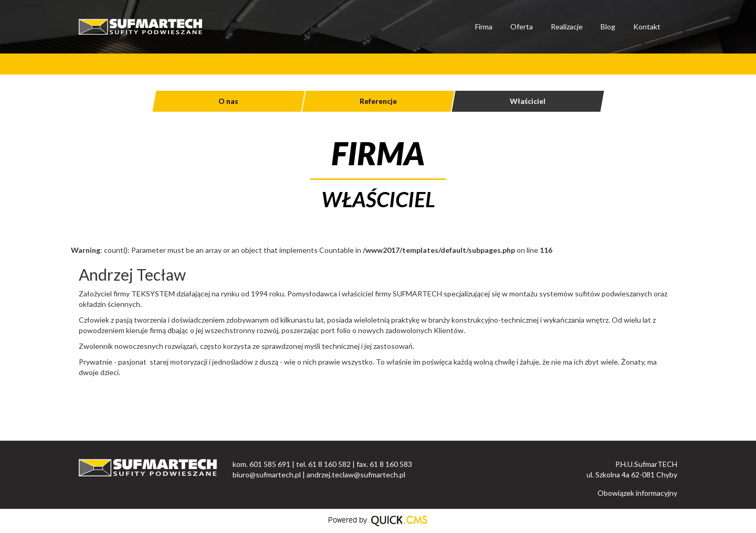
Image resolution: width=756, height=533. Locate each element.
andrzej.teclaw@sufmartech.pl (356, 475)
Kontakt (647, 26)
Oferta (522, 26)
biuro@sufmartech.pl (267, 475)
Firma (484, 26)
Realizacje (567, 26)
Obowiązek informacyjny (637, 493)
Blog (608, 26)
